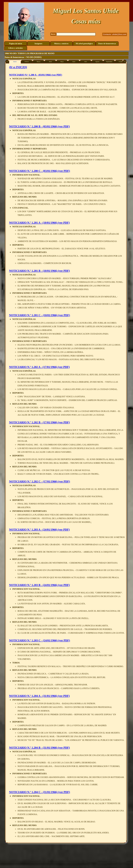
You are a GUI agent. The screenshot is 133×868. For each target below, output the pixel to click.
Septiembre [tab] (109, 62)
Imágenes (38, 44)
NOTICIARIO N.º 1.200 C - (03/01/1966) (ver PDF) (39, 171)
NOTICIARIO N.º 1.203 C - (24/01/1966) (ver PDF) (39, 640)
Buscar (53, 34)
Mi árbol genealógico (84, 44)
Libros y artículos (16, 48)
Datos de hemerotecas (107, 44)
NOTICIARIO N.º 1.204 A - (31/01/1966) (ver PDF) (39, 696)
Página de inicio (15, 44)
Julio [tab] (86, 62)
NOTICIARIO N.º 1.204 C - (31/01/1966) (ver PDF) (39, 792)
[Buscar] (76, 34)
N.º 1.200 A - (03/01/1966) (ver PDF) (36, 75)
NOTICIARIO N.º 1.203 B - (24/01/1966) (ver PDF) (39, 585)
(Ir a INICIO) (18, 67)
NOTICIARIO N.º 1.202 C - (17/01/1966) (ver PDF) (39, 481)
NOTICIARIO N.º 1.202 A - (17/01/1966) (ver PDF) (39, 367)
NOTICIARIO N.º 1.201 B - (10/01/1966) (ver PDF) (39, 271)
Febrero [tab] (27, 62)
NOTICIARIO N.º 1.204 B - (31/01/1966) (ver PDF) (39, 748)
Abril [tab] (50, 62)
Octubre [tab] (121, 62)
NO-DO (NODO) (34, 57)
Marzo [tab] (39, 62)
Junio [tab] (74, 62)
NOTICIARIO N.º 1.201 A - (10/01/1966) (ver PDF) (39, 223)
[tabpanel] (66, 453)
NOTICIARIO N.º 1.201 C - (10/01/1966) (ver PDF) (39, 315)
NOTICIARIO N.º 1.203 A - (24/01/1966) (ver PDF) (39, 530)
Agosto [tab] (97, 62)
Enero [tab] (15, 62)
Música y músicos (61, 44)
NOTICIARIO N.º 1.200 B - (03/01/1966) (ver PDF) (39, 126)
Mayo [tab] (62, 62)
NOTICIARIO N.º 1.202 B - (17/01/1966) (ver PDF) (39, 422)
